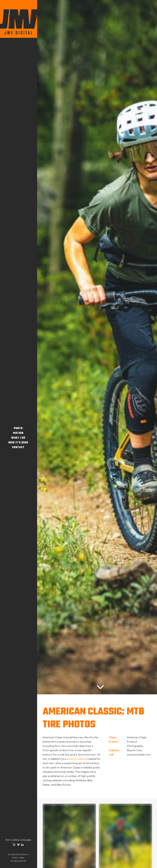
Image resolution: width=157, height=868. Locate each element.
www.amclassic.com (139, 149)
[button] (14, 845)
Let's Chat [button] (97, 851)
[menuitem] (14, 845)
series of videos (76, 153)
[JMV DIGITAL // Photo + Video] (18, 19)
